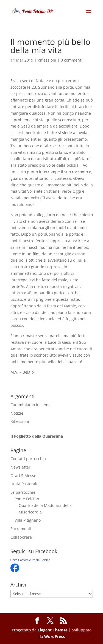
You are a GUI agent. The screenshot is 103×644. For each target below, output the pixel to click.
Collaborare (21, 537)
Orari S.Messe (23, 476)
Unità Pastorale (24, 484)
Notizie (17, 413)
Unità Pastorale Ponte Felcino (30, 560)
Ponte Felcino (27, 499)
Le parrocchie (23, 492)
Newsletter (20, 467)
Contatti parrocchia (28, 459)
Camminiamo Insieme (30, 405)
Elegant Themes (53, 630)
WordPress (55, 636)
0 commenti (72, 60)
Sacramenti (21, 529)
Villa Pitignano (28, 520)
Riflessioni (47, 60)
